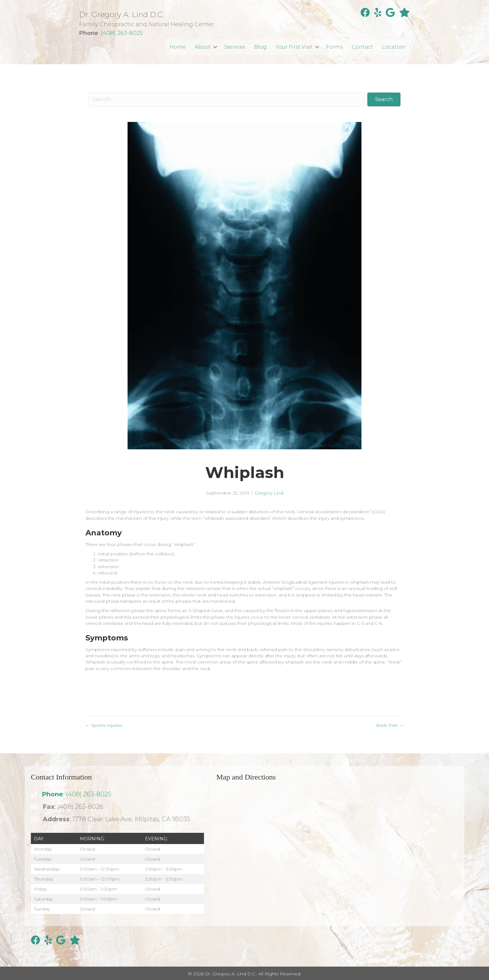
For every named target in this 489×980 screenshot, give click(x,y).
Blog (260, 47)
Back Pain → (390, 725)
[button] (215, 47)
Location (394, 47)
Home (178, 47)
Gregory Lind (269, 493)
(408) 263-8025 (122, 33)
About (203, 47)
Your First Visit (294, 47)
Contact (362, 47)
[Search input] (226, 99)
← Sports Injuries (104, 725)
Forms (334, 47)
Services (235, 47)
